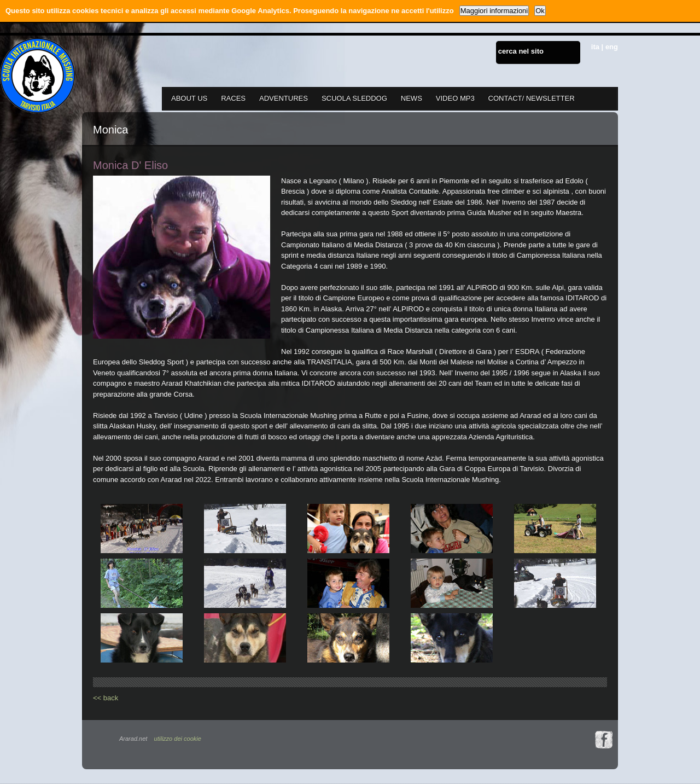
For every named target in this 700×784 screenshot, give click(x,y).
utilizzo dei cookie (178, 739)
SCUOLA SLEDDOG (354, 98)
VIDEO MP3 (455, 98)
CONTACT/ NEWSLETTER (532, 98)
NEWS (412, 98)
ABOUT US (189, 98)
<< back (106, 698)
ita (595, 47)
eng (612, 47)
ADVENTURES (284, 98)
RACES (233, 98)
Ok (540, 11)
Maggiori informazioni (494, 11)
